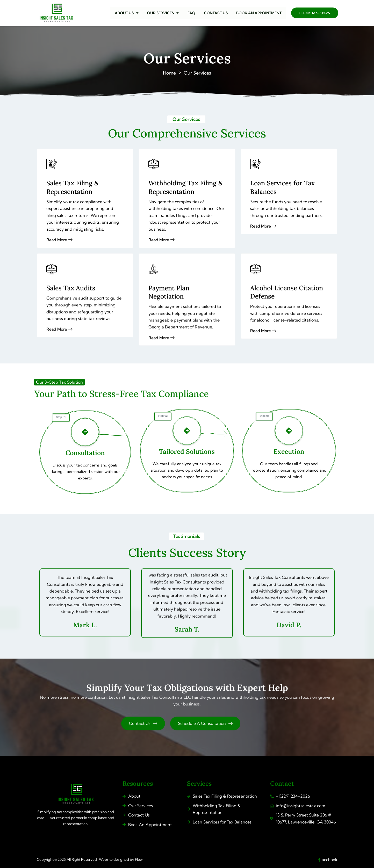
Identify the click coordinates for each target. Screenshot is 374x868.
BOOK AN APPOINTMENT (259, 13)
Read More (264, 245)
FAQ (194, 13)
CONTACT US (217, 13)
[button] (131, 13)
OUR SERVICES (166, 13)
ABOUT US (131, 13)
